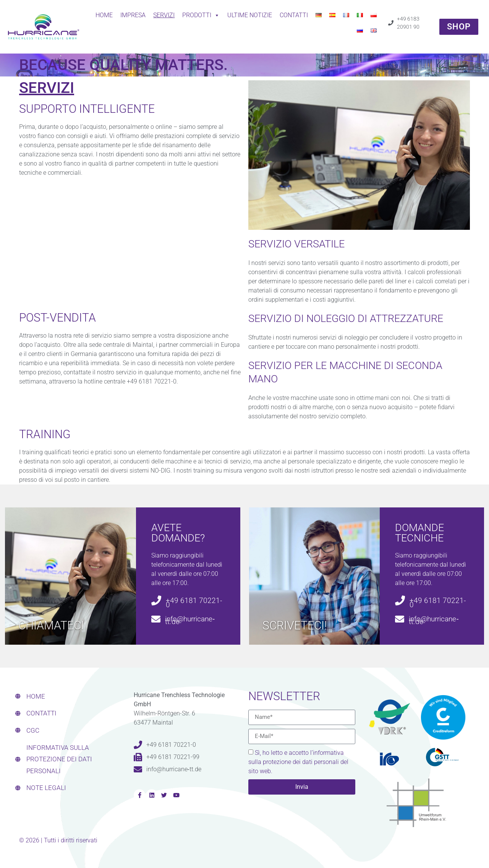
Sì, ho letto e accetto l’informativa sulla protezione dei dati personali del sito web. (298, 762)
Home (104, 15)
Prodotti (201, 15)
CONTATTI (294, 15)
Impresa (133, 15)
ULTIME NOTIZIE (250, 15)
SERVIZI (164, 15)
